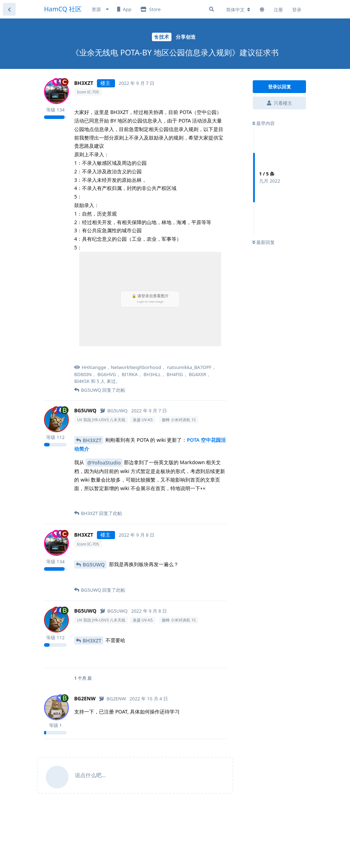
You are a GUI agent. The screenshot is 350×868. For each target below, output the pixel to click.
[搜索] (212, 9)
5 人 (101, 381)
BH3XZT (92, 440)
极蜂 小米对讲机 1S (179, 420)
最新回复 (264, 242)
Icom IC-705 (88, 92)
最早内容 (264, 123)
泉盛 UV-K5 (143, 420)
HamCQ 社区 (63, 9)
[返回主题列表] (9, 9)
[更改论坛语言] (238, 10)
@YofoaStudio (104, 463)
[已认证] (114, 411)
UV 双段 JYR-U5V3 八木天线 (101, 420)
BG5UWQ (94, 565)
